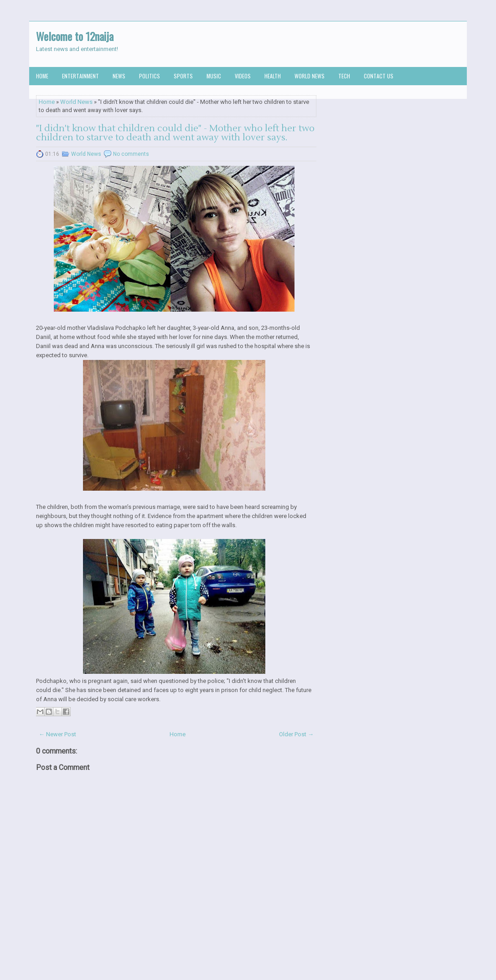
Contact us (379, 76)
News (119, 76)
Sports (183, 76)
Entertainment (80, 76)
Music (214, 76)
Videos (243, 76)
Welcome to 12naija (75, 36)
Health (273, 76)
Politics (150, 76)
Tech (344, 76)
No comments (131, 154)
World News (310, 76)
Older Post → (296, 734)
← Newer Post (57, 734)
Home (42, 76)
